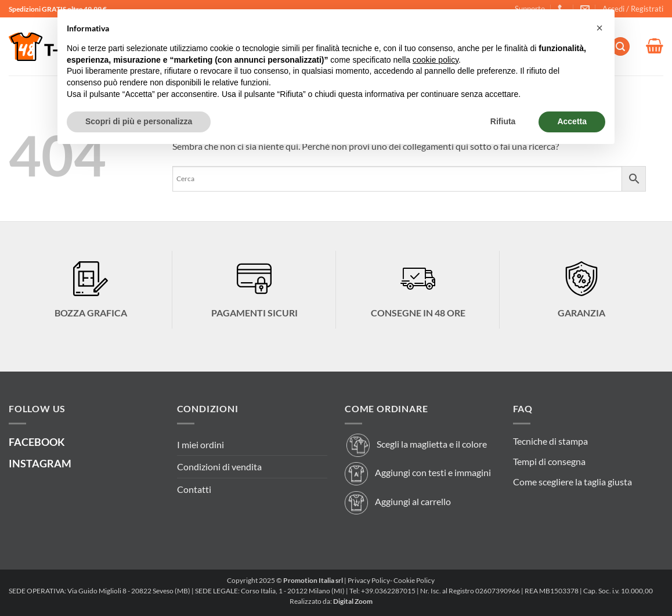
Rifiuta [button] (503, 121)
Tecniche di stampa (550, 441)
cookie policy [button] (436, 60)
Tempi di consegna (549, 461)
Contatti (194, 489)
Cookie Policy (414, 580)
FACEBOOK (37, 442)
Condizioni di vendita (219, 466)
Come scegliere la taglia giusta (572, 482)
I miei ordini (200, 444)
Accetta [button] (572, 121)
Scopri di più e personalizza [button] (139, 121)
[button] (633, 9)
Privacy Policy (369, 580)
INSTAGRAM (40, 463)
